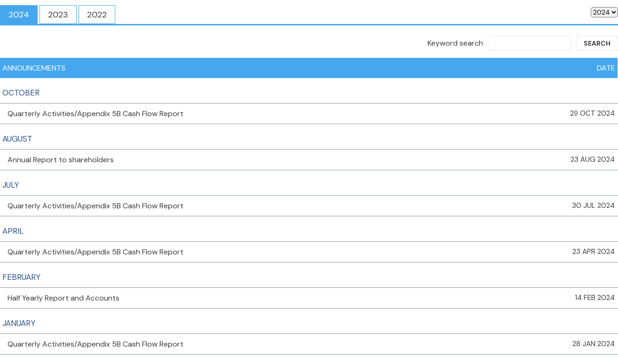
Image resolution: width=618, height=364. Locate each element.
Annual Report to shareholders (61, 160)
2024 (19, 15)
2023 (58, 15)
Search (597, 43)
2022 (97, 15)
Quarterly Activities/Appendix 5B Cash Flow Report (95, 114)
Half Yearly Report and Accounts (63, 298)
